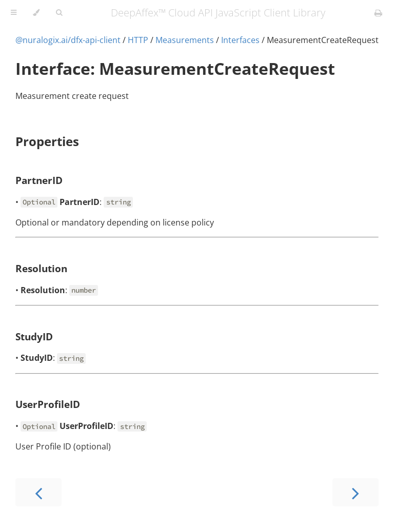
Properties (47, 141)
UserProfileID (48, 404)
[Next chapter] (356, 492)
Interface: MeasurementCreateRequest (175, 68)
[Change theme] (36, 13)
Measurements (185, 40)
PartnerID (39, 180)
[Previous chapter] (38, 492)
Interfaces (240, 40)
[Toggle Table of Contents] (14, 13)
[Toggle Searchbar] (59, 13)
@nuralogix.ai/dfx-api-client (68, 40)
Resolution (41, 268)
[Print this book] (378, 13)
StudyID (34, 336)
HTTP (138, 40)
